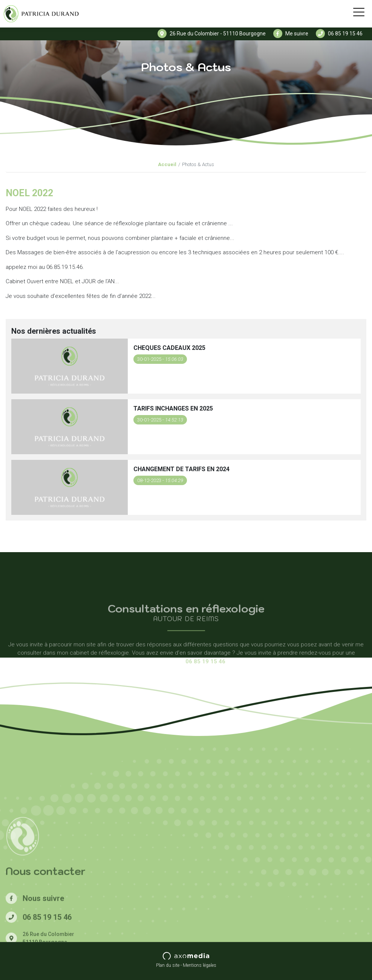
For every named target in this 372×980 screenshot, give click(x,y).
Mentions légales (200, 965)
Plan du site (168, 965)
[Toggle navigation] (359, 14)
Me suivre (291, 34)
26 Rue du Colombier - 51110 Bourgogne (212, 34)
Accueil (167, 164)
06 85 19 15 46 (339, 34)
